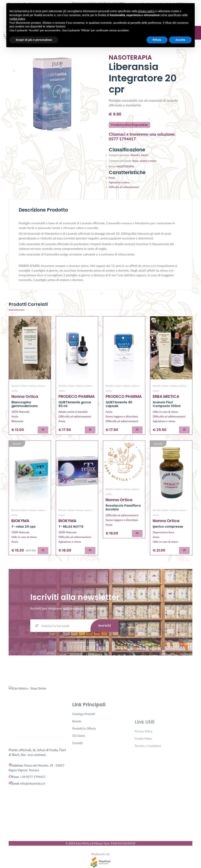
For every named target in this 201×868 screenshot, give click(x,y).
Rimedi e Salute (139, 155)
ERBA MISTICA (166, 396)
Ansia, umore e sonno (144, 161)
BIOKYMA (20, 521)
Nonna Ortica (25, 396)
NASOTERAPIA (125, 166)
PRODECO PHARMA (77, 396)
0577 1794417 (122, 139)
